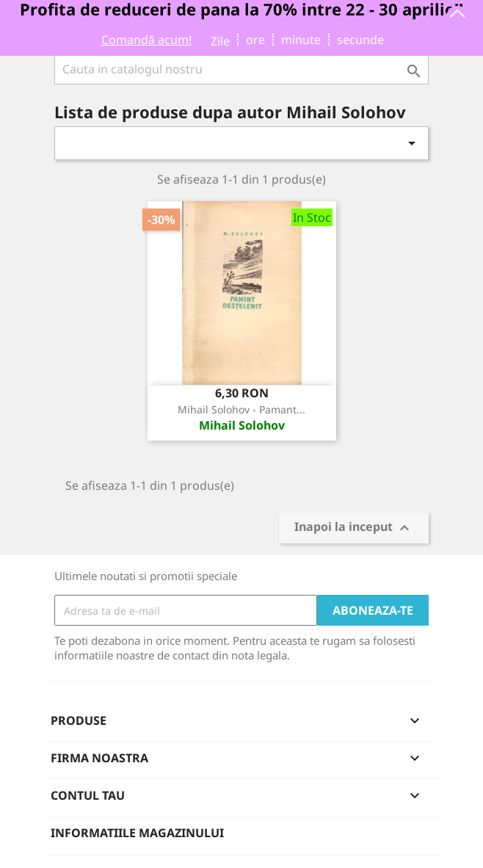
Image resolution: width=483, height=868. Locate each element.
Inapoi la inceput (354, 528)
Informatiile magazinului (137, 833)
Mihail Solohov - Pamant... (241, 409)
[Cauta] (241, 69)
